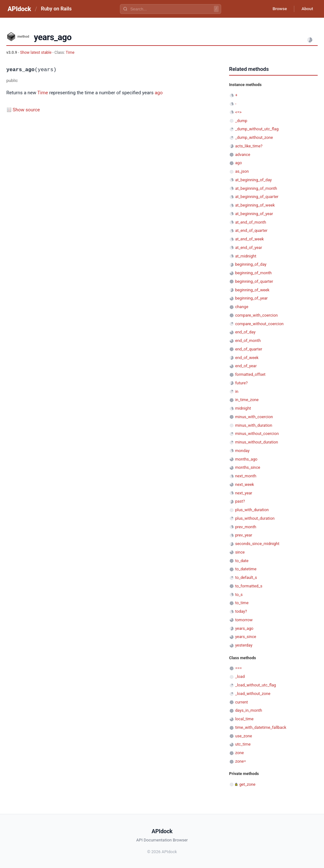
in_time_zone (247, 400)
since (240, 552)
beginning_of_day (251, 264)
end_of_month (248, 341)
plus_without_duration (255, 518)
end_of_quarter (249, 349)
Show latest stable (36, 53)
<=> (238, 112)
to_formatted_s (249, 586)
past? (240, 501)
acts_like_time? (249, 146)
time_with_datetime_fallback (261, 727)
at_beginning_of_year (254, 214)
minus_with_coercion (254, 417)
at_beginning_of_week (255, 205)
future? (241, 383)
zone (239, 753)
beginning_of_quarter (254, 281)
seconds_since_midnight (257, 544)
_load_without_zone (253, 694)
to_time (242, 603)
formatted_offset (250, 374)
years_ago (244, 628)
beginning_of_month (253, 273)
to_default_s (246, 577)
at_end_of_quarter (251, 230)
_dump (241, 121)
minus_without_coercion (257, 434)
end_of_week (247, 358)
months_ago (246, 459)
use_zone (243, 736)
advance (243, 155)
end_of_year (246, 366)
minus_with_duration (254, 425)
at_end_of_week (249, 239)
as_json (242, 171)
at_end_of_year (249, 248)
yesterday (244, 645)
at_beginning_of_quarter (257, 197)
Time (70, 53)
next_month (246, 476)
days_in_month (249, 710)
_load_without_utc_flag (255, 685)
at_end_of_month (251, 222)
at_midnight (246, 256)
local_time (244, 719)
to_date (242, 561)
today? (241, 611)
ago (159, 93)
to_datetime (246, 569)
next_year (244, 493)
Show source (26, 110)
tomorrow (244, 620)
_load (240, 676)
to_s (239, 595)
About (307, 9)
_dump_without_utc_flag (257, 129)
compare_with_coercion (256, 315)
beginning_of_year (251, 298)
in (237, 391)
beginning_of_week (252, 290)
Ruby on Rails (56, 9)
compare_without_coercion (259, 324)
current (241, 702)
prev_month (246, 527)
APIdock (19, 9)
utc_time (243, 744)
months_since (248, 467)
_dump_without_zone (254, 137)
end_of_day (245, 332)
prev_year (244, 535)
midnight (243, 408)
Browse (278, 9)
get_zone (247, 784)
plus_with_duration (252, 510)
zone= (240, 761)
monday (242, 451)
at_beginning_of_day (253, 180)
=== (238, 668)
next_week (245, 484)
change (242, 307)
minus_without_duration (257, 442)
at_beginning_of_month (256, 188)
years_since (246, 637)
